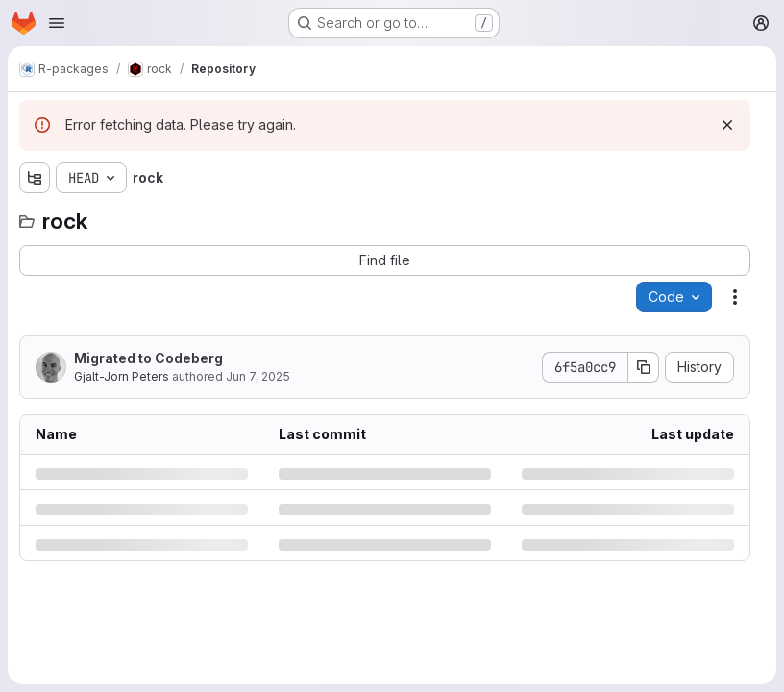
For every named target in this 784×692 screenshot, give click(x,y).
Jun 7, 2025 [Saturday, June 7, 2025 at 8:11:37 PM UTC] (258, 376)
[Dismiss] (727, 125)
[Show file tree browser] (35, 178)
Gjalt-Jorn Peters (122, 376)
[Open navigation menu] (57, 23)
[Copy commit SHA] (644, 367)
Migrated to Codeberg (148, 358)
